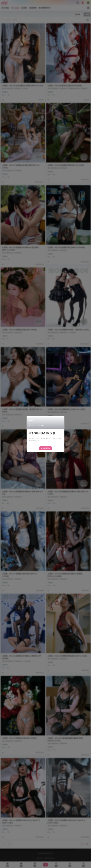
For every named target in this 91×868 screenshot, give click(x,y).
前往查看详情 (45, 448)
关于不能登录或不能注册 (42, 433)
